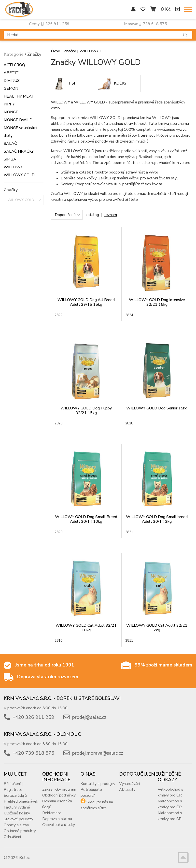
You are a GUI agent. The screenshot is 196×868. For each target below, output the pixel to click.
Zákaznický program (59, 789)
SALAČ (10, 144)
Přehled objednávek (21, 801)
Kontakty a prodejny (98, 784)
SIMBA (10, 159)
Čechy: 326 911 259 (49, 24)
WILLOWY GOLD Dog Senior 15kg (157, 408)
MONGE (11, 112)
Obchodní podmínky (59, 795)
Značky (70, 51)
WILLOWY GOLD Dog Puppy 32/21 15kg (86, 411)
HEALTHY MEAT (19, 96)
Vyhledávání (130, 784)
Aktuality (127, 790)
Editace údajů (15, 796)
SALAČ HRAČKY (19, 151)
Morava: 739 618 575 (146, 24)
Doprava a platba (57, 819)
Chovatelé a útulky (59, 825)
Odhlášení (12, 837)
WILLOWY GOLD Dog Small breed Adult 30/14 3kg (157, 519)
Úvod (56, 51)
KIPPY (9, 104)
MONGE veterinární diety (20, 132)
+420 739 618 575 (33, 753)
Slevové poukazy (18, 819)
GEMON (11, 88)
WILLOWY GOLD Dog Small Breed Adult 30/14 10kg (86, 519)
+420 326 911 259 (33, 717)
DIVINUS (12, 81)
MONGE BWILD (18, 120)
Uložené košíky (17, 813)
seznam (110, 215)
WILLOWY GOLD (19, 175)
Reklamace (52, 813)
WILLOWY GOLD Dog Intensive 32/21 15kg (157, 302)
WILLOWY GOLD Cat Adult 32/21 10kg (86, 628)
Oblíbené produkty (20, 831)
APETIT (11, 73)
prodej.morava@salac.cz (98, 753)
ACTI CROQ (14, 65)
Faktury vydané (17, 807)
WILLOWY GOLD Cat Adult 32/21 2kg (157, 628)
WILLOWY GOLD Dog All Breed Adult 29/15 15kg (86, 302)
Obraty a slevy (16, 825)
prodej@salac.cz (89, 717)
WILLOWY (13, 167)
